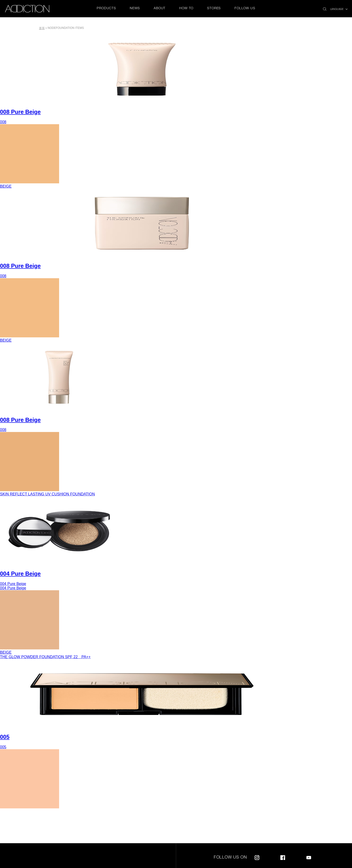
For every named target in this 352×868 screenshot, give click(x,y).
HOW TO (186, 9)
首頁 (42, 28)
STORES (214, 9)
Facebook (283, 857)
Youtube (309, 857)
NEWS (135, 9)
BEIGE (6, 186)
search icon (325, 8)
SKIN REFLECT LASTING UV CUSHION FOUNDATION (47, 494)
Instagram (257, 857)
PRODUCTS (106, 9)
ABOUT (160, 9)
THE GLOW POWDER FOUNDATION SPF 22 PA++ (45, 657)
